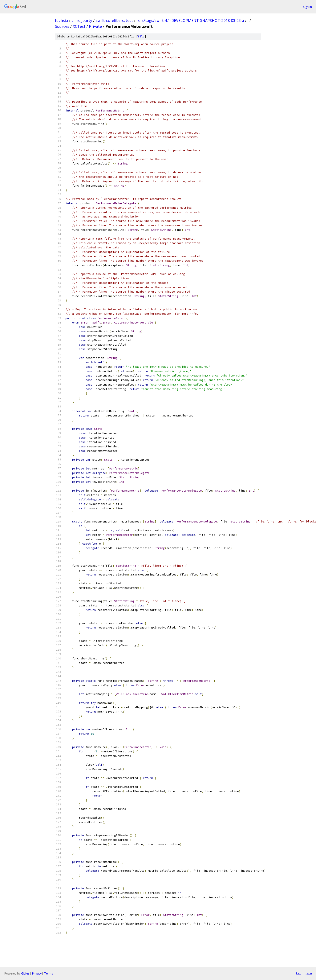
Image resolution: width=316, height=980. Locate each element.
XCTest (79, 26)
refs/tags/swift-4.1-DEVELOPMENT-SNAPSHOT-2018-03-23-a (190, 20)
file (141, 36)
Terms (49, 973)
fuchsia (61, 20)
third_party (82, 20)
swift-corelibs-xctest (114, 20)
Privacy (37, 973)
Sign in (307, 7)
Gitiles (25, 973)
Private (95, 26)
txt (298, 973)
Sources (62, 26)
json (308, 973)
